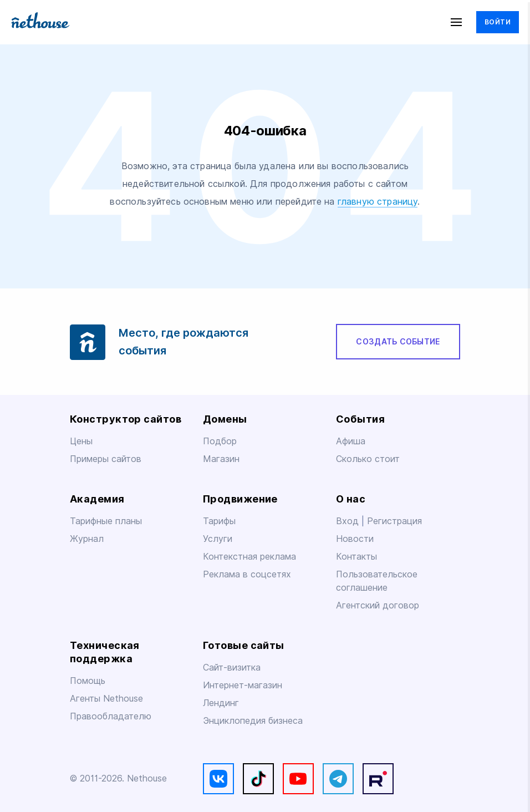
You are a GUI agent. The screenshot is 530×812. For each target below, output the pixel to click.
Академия (97, 499)
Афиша (351, 441)
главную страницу (378, 202)
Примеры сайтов (106, 459)
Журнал (87, 539)
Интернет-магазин (243, 685)
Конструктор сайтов (126, 419)
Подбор (220, 441)
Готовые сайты (244, 645)
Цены (81, 441)
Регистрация (394, 521)
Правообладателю (111, 716)
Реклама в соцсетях (247, 574)
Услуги (218, 539)
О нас (351, 499)
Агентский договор (378, 605)
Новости (355, 539)
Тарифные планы (106, 521)
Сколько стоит (368, 459)
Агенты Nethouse (106, 699)
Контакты (356, 557)
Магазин (221, 459)
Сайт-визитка (232, 668)
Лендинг (221, 703)
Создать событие (398, 342)
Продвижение (240, 499)
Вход (349, 521)
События (360, 419)
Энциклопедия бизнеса (253, 721)
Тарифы (219, 521)
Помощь (88, 681)
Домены (225, 419)
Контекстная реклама (249, 557)
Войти (498, 22)
